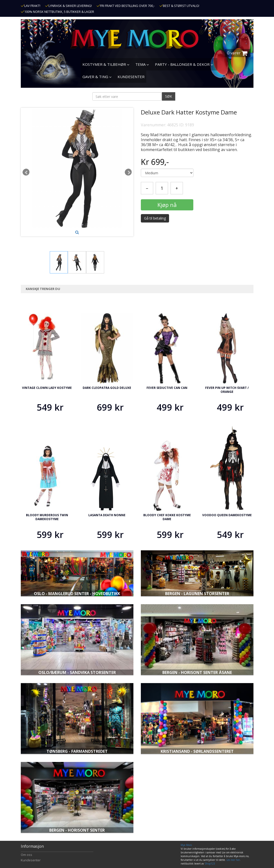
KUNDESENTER (131, 77)
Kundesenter (31, 860)
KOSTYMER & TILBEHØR (106, 64)
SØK (169, 96)
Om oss (26, 855)
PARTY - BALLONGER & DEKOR (184, 64)
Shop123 (210, 864)
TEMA (142, 64)
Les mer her (233, 860)
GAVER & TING (97, 77)
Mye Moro (186, 845)
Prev (26, 172)
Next (128, 172)
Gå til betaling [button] (155, 218)
